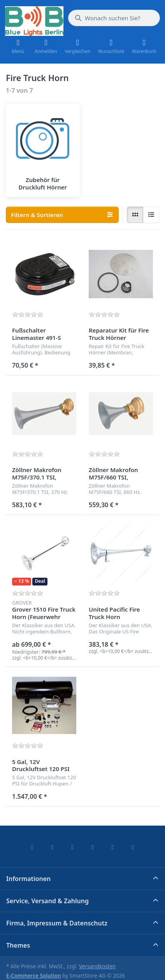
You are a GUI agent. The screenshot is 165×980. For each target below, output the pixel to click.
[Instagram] (72, 847)
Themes (18, 945)
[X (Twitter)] (53, 847)
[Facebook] (32, 847)
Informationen (28, 879)
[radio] (135, 215)
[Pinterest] (133, 847)
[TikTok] (93, 847)
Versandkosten (97, 966)
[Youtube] (113, 847)
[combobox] (114, 18)
